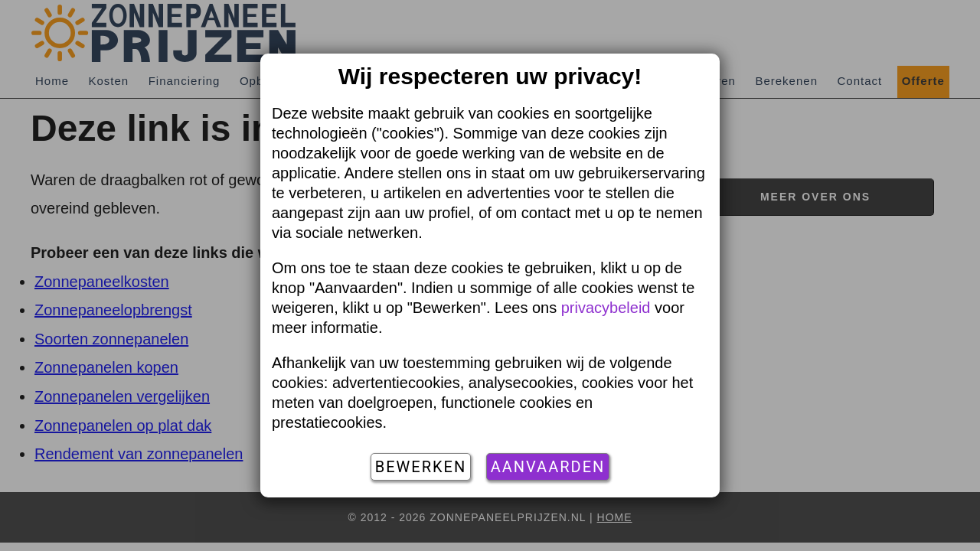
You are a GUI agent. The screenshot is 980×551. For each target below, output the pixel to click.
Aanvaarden (548, 467)
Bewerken (421, 467)
